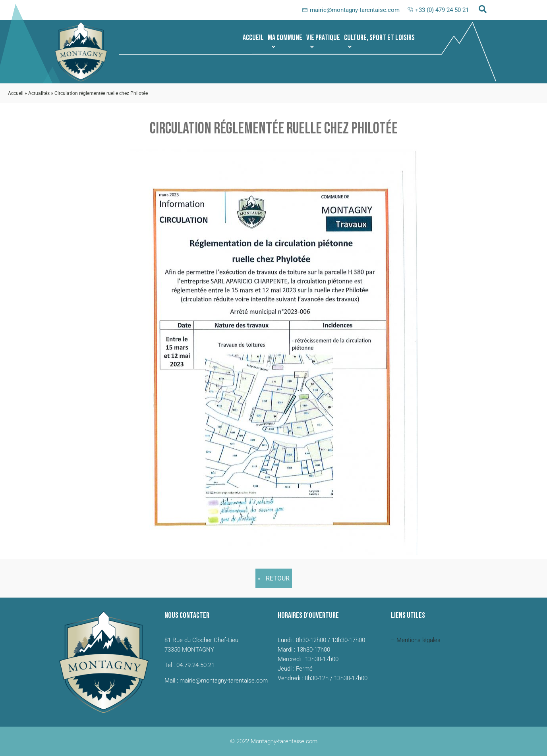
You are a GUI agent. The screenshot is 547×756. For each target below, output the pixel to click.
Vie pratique (323, 41)
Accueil (253, 38)
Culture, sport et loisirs (379, 41)
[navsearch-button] (483, 10)
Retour (278, 578)
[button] (285, 38)
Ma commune (285, 41)
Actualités (39, 93)
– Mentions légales (416, 640)
